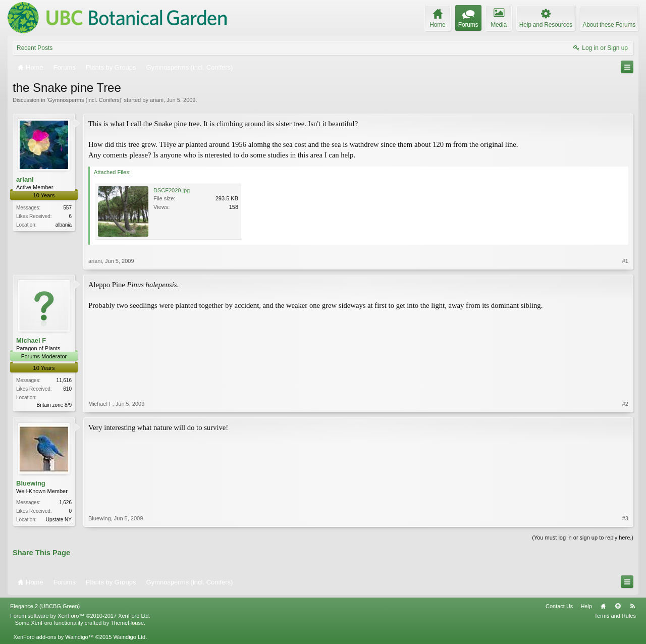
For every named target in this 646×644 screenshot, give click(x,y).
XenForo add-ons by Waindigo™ (53, 637)
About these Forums (609, 25)
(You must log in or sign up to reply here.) (583, 538)
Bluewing (31, 483)
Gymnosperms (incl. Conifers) (85, 100)
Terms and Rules (615, 616)
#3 (625, 518)
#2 (625, 404)
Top (618, 606)
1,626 (65, 502)
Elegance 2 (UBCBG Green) (45, 606)
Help (586, 606)
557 (67, 208)
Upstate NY (59, 520)
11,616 (64, 380)
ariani (157, 100)
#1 (625, 261)
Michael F (31, 340)
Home (603, 606)
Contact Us (559, 606)
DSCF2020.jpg (172, 190)
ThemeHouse (127, 623)
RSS (632, 606)
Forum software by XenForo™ (80, 616)
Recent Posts (35, 48)
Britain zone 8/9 (55, 405)
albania (64, 225)
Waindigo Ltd (129, 637)
